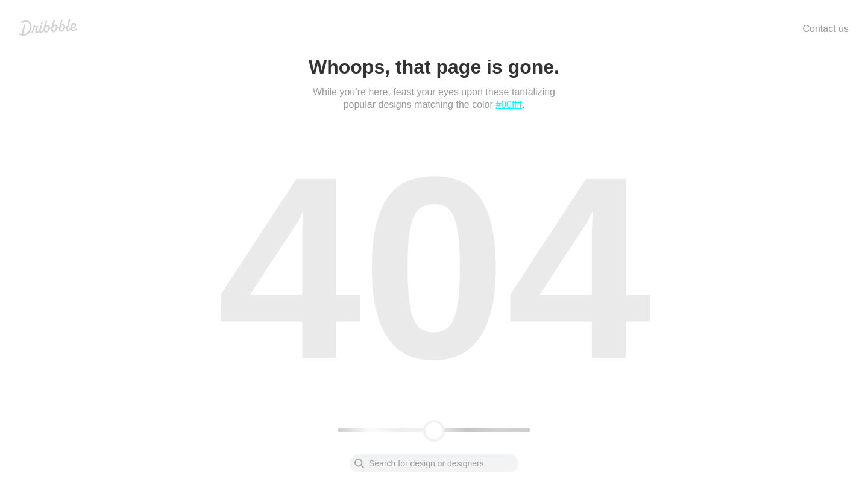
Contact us (826, 29)
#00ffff (509, 105)
